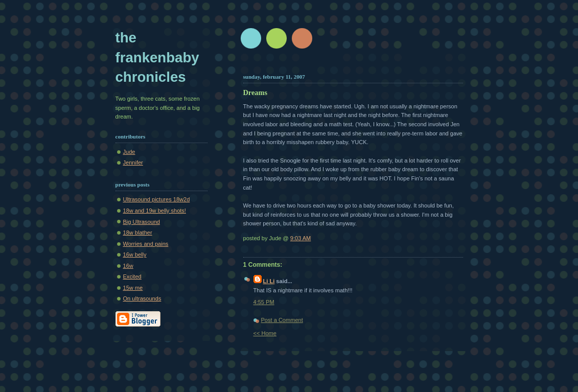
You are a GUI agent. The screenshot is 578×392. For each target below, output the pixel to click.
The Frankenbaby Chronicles (157, 57)
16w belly (135, 255)
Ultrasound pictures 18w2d (157, 199)
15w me (133, 288)
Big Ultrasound (142, 222)
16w (128, 266)
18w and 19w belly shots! (155, 211)
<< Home (265, 333)
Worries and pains (146, 244)
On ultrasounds (142, 298)
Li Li (269, 281)
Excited (132, 276)
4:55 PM (264, 302)
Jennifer (133, 163)
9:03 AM (301, 238)
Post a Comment (282, 320)
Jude (129, 152)
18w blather (138, 233)
